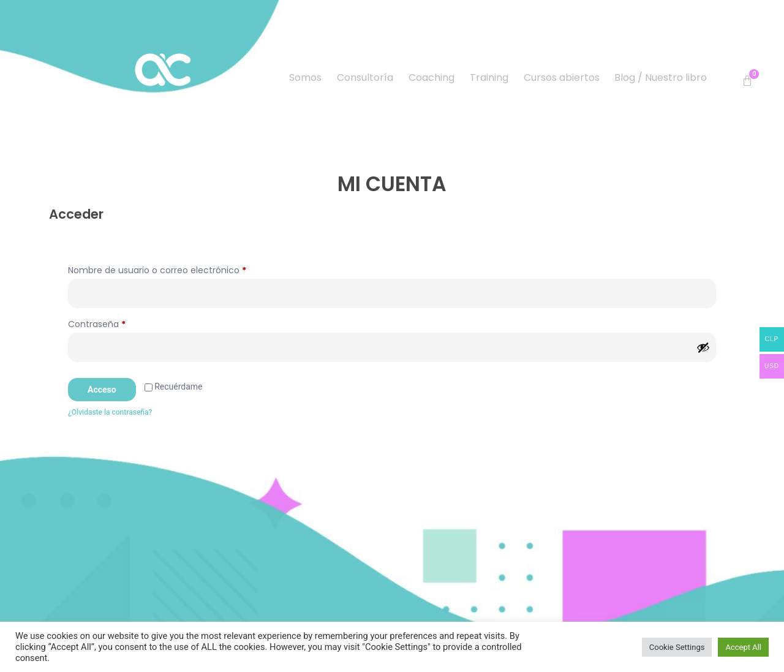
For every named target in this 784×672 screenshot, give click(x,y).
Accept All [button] (743, 647)
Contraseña (120, 323)
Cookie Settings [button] (677, 647)
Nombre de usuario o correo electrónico (180, 269)
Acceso (102, 390)
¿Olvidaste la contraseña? (110, 412)
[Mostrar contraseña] (703, 347)
